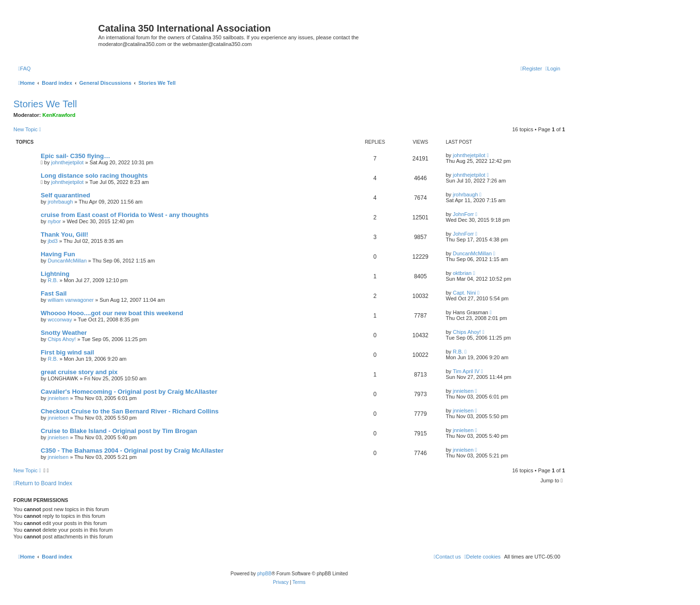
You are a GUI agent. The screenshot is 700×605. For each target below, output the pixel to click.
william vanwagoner (71, 300)
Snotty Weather (64, 333)
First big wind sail (67, 352)
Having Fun (58, 254)
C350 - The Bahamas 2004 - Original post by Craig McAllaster (132, 451)
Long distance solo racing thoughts (94, 176)
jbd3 (53, 241)
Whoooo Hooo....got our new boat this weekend (112, 313)
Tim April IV (466, 371)
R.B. (53, 280)
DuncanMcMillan (67, 261)
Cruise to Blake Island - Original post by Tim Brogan (119, 431)
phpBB (264, 574)
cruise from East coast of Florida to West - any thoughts (125, 215)
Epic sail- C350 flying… (75, 156)
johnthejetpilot (68, 162)
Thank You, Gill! (64, 234)
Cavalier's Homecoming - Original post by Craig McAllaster (129, 392)
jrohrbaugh (61, 202)
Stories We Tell (45, 104)
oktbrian (462, 273)
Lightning (55, 274)
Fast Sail (54, 293)
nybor (55, 221)
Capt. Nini (464, 293)
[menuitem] (24, 68)
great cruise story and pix (79, 372)
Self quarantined (65, 195)
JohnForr (463, 214)
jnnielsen (58, 398)
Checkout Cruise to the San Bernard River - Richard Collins (130, 411)
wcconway (60, 320)
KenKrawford (59, 115)
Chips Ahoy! (62, 339)
